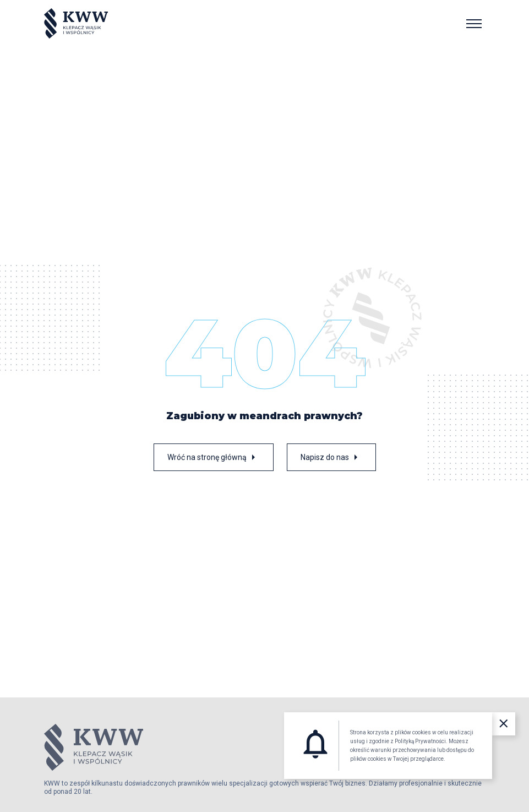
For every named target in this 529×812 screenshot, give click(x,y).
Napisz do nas (331, 457)
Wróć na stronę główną (214, 457)
